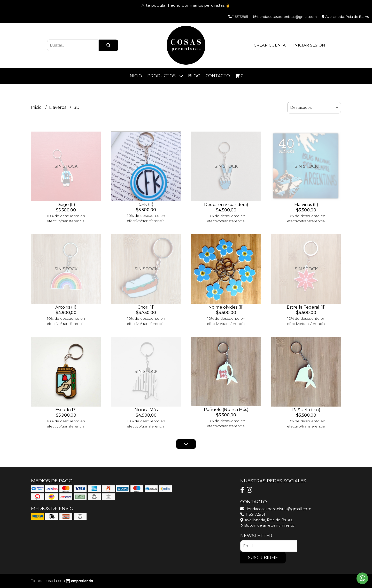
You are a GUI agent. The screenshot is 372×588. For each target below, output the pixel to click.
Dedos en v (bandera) (226, 205)
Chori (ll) (146, 307)
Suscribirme (263, 558)
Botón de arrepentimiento (267, 525)
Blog (194, 76)
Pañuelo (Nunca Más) (226, 410)
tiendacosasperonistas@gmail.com (276, 509)
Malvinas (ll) (306, 205)
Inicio (135, 76)
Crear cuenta (270, 45)
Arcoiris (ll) (66, 307)
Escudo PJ (66, 410)
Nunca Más (146, 410)
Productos (165, 76)
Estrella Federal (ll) (306, 307)
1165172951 (253, 514)
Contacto (218, 76)
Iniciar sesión (309, 45)
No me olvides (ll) (226, 307)
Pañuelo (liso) (306, 410)
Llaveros (58, 107)
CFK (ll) (146, 204)
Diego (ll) (66, 205)
